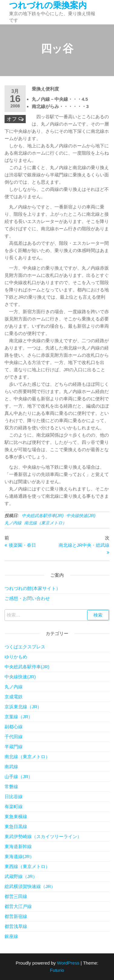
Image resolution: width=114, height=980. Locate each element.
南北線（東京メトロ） (45, 523)
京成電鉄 (14, 697)
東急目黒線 (16, 826)
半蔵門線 (14, 747)
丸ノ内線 (13, 523)
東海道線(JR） (19, 856)
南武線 (11, 767)
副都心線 (14, 727)
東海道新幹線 (18, 846)
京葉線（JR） (19, 717)
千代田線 (14, 737)
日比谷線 (14, 796)
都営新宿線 (16, 916)
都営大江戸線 (18, 906)
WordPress (68, 963)
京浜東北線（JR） (23, 707)
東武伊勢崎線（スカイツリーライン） (43, 836)
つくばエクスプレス (25, 647)
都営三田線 (16, 896)
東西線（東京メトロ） (27, 866)
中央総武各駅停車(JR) (43, 516)
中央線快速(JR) (81, 516)
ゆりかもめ (16, 657)
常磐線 (11, 787)
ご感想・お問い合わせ (27, 598)
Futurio (57, 970)
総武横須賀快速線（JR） (30, 886)
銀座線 (11, 936)
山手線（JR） (19, 777)
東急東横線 (16, 816)
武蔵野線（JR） (21, 876)
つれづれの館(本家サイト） (33, 588)
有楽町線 (14, 806)
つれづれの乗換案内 (48, 5)
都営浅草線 (16, 926)
